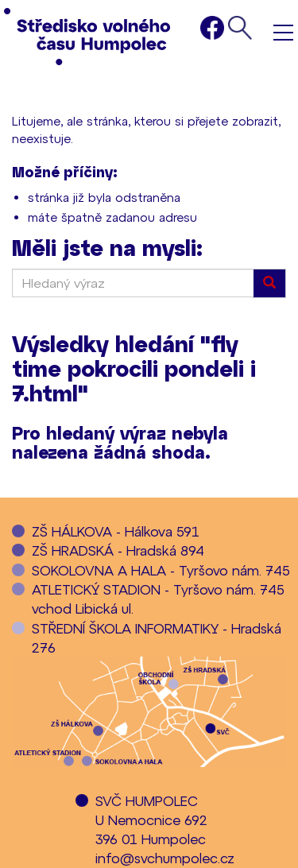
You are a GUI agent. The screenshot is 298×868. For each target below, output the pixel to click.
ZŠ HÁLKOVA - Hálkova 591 (116, 531)
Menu (283, 32)
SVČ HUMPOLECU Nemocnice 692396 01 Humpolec (151, 820)
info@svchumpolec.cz (165, 858)
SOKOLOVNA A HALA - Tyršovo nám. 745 (161, 570)
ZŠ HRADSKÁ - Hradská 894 (118, 550)
